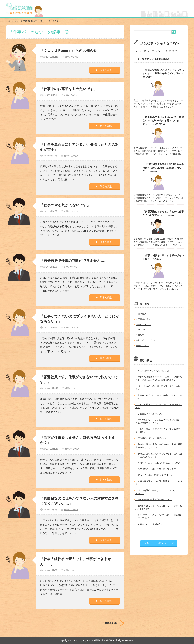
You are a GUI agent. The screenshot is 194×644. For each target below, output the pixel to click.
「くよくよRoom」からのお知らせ (70, 50)
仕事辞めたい (142, 334)
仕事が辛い (141, 329)
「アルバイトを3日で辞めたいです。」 (154, 473)
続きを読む (106, 70)
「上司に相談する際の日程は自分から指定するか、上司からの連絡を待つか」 (163, 167)
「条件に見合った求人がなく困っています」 (157, 467)
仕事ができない (72, 57)
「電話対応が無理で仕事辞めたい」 (152, 437)
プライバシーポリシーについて (159, 541)
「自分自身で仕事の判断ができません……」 (77, 260)
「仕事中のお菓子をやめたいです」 (70, 89)
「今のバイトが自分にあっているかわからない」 (159, 461)
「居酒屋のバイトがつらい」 (149, 413)
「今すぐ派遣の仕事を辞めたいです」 (154, 498)
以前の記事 (111, 623)
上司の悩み (141, 313)
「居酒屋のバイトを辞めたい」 (150, 522)
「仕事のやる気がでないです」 (66, 205)
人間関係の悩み (143, 319)
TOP (25, 21)
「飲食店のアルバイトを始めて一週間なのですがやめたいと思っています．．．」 (163, 120)
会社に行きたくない (145, 340)
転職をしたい (142, 345)
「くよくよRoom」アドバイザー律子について (156, 51)
